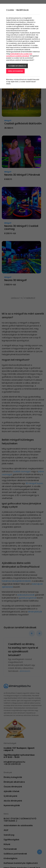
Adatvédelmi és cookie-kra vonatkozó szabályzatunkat (19, 55)
